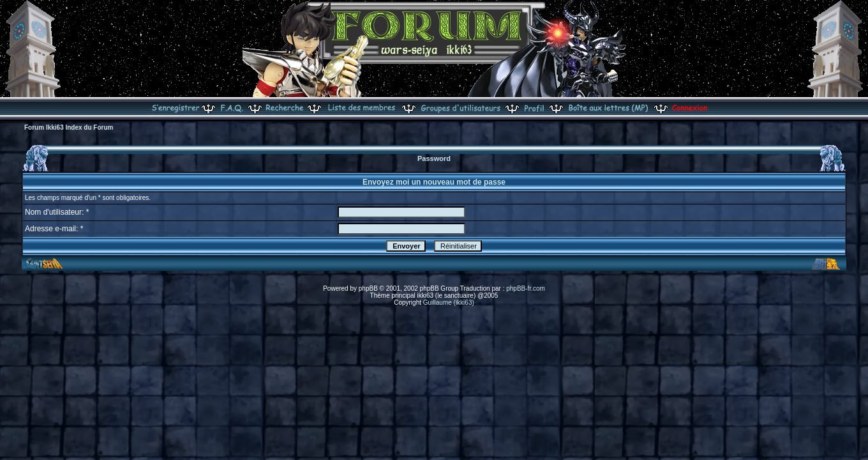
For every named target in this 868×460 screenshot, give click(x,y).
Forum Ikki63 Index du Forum (69, 127)
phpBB (368, 288)
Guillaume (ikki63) (449, 303)
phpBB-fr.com (526, 288)
